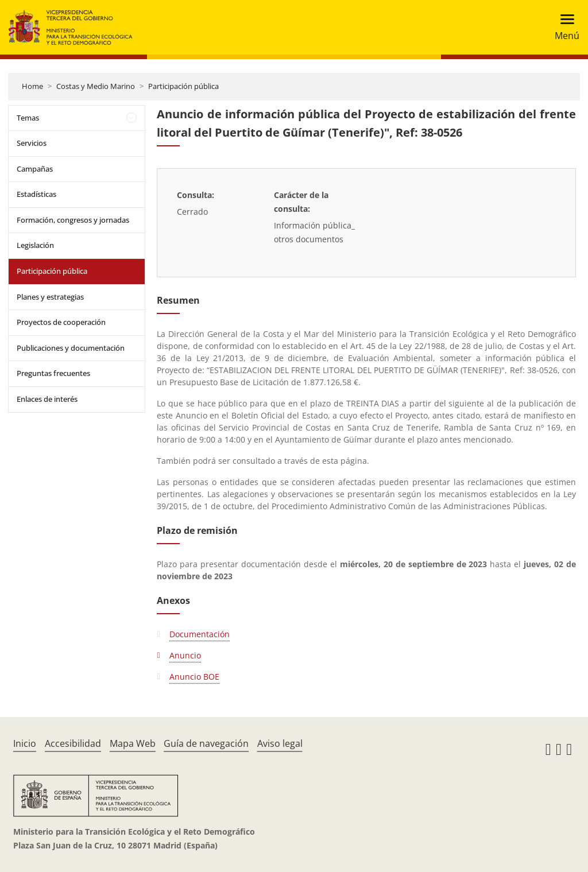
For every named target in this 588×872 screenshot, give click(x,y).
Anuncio (185, 655)
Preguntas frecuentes (53, 373)
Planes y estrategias (50, 297)
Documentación (200, 634)
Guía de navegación (206, 743)
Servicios (32, 143)
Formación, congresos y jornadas (73, 220)
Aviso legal (280, 743)
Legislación (35, 245)
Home (32, 86)
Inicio (25, 743)
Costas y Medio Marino (96, 86)
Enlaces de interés (47, 399)
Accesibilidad (73, 743)
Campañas (35, 169)
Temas (28, 118)
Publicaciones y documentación (71, 348)
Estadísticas (36, 194)
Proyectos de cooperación (61, 322)
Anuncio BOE (194, 677)
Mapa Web (133, 743)
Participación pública (183, 86)
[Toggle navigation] (564, 27)
